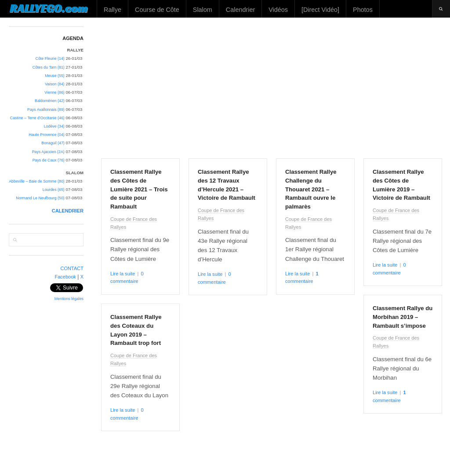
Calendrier (240, 10)
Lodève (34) (54, 126)
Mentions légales (69, 299)
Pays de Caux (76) (49, 160)
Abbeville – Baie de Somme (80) (37, 181)
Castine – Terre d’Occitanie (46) (37, 118)
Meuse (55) (55, 76)
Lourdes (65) (54, 190)
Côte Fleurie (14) (50, 59)
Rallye (112, 10)
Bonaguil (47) (53, 143)
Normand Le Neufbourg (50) (40, 198)
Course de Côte (157, 10)
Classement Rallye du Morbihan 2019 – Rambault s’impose (403, 317)
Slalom (203, 10)
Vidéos (278, 10)
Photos (363, 10)
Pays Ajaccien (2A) (48, 152)
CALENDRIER (68, 211)
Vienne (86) (54, 92)
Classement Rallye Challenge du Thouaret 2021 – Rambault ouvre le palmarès (311, 189)
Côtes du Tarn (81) (49, 67)
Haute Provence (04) (46, 135)
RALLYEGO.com (49, 8)
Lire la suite (123, 274)
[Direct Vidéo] (320, 10)
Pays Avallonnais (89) (46, 110)
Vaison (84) (55, 84)
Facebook (65, 277)
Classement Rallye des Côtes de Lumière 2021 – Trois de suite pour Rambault (139, 189)
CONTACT (72, 268)
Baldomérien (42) (50, 101)
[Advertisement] (272, 88)
